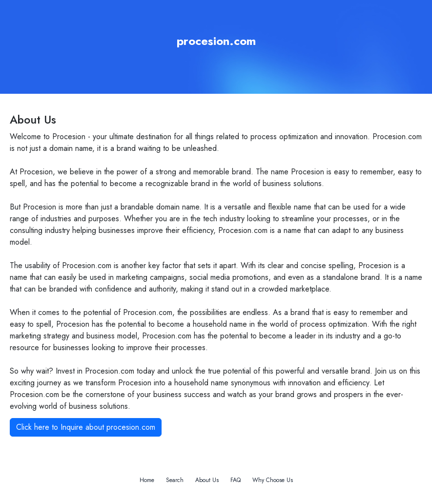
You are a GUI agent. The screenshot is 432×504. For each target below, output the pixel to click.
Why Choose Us (273, 480)
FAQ (236, 480)
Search (175, 480)
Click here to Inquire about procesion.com (86, 427)
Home (147, 480)
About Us (207, 480)
